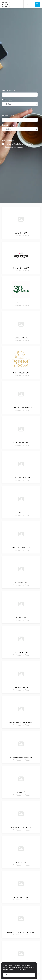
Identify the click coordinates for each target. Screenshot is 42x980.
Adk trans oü (21, 897)
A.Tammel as (21, 583)
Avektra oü (21, 233)
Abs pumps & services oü (21, 723)
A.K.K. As (21, 513)
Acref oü (21, 792)
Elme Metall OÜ (21, 268)
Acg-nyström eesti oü (21, 757)
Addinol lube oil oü (21, 827)
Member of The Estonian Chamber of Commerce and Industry (19, 146)
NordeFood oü (21, 338)
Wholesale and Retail (21, 236)
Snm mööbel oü (21, 373)
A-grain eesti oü (21, 443)
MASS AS (21, 303)
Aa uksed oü (21, 618)
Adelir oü (21, 862)
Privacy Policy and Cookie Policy (15, 970)
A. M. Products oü (21, 478)
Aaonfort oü (21, 653)
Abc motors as (21, 688)
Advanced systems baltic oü (21, 932)
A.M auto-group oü (21, 548)
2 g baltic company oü (21, 408)
